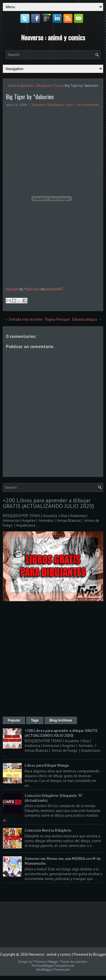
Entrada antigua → (87, 319)
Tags (35, 720)
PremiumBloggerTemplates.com (53, 966)
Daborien (27, 85)
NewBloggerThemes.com (53, 970)
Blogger (100, 954)
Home (12, 85)
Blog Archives (61, 720)
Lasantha (81, 962)
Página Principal (57, 319)
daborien (33, 289)
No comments (88, 105)
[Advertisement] (53, 660)
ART (60, 289)
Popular (14, 720)
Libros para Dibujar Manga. (47, 765)
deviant (51, 289)
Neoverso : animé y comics (53, 37)
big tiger (12, 289)
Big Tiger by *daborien (30, 97)
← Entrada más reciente (23, 319)
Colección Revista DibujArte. (48, 830)
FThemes (39, 962)
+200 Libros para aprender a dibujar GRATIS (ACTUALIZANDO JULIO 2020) (48, 503)
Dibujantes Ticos (49, 85)
